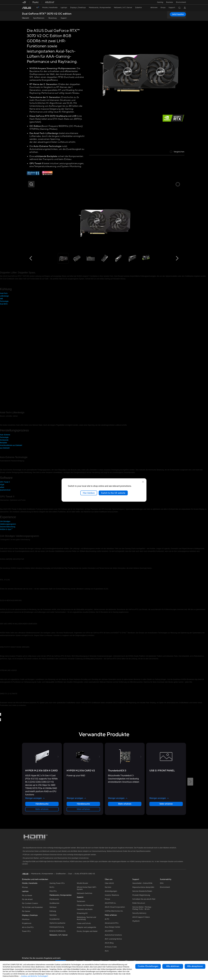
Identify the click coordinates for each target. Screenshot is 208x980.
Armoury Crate (111, 947)
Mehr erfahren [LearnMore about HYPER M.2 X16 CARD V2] (83, 809)
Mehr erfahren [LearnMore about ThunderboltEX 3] (125, 804)
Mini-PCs (53, 891)
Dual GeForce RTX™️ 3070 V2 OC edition (47, 14)
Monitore (26, 919)
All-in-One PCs (28, 927)
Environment (181, 2)
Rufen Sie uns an (139, 903)
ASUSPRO (109, 931)
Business (169, 2)
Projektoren (27, 923)
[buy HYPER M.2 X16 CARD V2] (81, 771)
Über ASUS (109, 883)
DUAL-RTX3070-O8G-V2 (85, 874)
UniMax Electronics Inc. (114, 911)
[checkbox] (177, 152)
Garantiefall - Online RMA (142, 883)
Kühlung (53, 911)
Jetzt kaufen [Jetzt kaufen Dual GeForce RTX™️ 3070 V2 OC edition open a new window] (178, 14)
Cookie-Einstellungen (148, 966)
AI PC (107, 919)
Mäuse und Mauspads (85, 905)
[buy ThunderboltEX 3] (117, 771)
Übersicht (25, 18)
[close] (143, 482)
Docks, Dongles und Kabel (87, 931)
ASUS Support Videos (141, 917)
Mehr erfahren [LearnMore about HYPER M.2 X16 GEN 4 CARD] (42, 809)
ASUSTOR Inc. (110, 903)
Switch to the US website (113, 493)
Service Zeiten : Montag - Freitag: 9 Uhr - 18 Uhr (142, 908)
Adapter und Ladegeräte (86, 927)
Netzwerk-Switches (84, 893)
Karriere (108, 887)
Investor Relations (112, 895)
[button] (160, 2)
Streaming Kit (82, 913)
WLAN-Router (82, 883)
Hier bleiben (89, 493)
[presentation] (0, 714)
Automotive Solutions (113, 935)
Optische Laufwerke (57, 923)
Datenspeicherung (57, 927)
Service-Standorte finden (142, 891)
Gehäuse (53, 907)
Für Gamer (26, 911)
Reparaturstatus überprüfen (143, 887)
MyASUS (136, 921)
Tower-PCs (26, 931)
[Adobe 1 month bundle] (47, 175)
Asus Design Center (112, 927)
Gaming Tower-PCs (57, 883)
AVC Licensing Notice (113, 939)
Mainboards (54, 899)
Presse (107, 899)
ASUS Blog (109, 943)
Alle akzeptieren (195, 966)
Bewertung (53, 18)
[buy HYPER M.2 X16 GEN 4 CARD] (42, 771)
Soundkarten (55, 919)
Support (64, 18)
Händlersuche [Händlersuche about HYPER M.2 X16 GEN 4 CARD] (42, 804)
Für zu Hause (27, 895)
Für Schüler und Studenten (32, 907)
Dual (70, 874)
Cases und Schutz (84, 923)
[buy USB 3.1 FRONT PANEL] (162, 771)
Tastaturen (81, 901)
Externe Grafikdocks (58, 931)
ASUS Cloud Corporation (115, 907)
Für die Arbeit (27, 899)
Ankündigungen (111, 891)
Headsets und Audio (85, 909)
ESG (162, 883)
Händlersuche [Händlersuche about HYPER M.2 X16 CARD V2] (83, 804)
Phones (25, 887)
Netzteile (53, 915)
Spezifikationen (39, 18)
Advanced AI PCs (112, 923)
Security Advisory (139, 913)
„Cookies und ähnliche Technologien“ (34, 976)
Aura (107, 951)
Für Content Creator (30, 903)
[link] (27, 8)
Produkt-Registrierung (141, 895)
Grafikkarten (54, 903)
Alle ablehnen (173, 966)
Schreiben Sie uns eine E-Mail (144, 899)
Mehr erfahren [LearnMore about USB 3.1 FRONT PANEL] (166, 804)
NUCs (52, 887)
